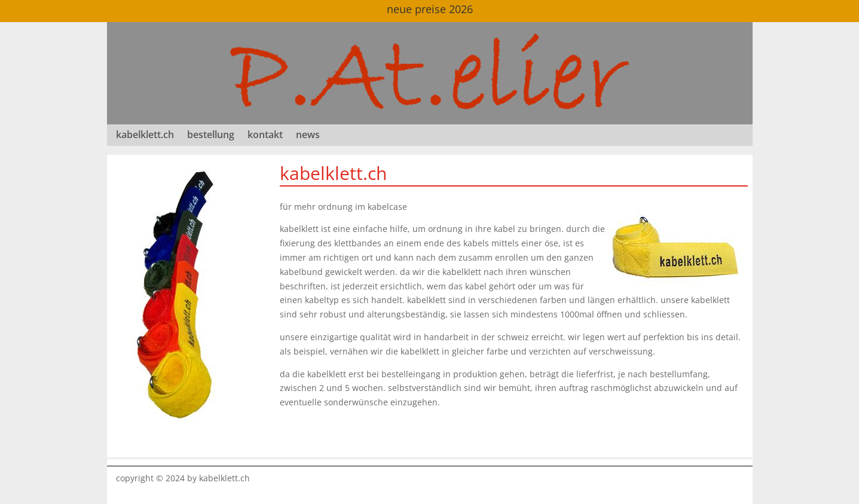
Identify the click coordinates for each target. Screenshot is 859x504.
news (308, 136)
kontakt (265, 136)
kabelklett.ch (145, 136)
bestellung (211, 136)
